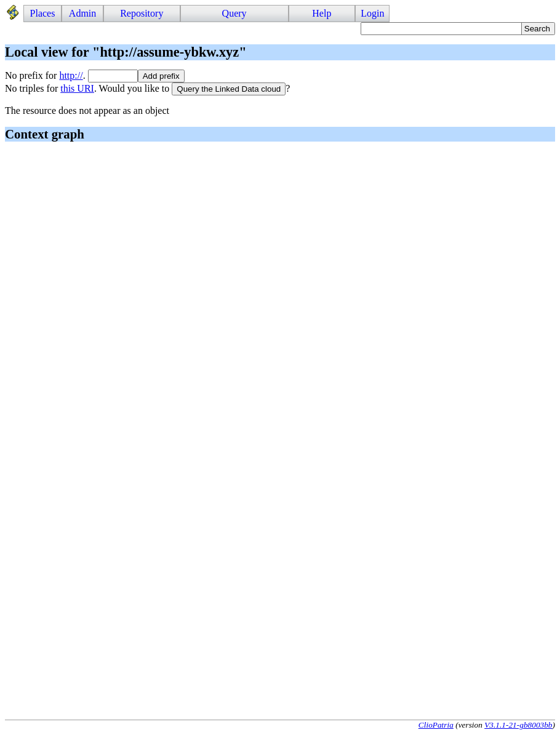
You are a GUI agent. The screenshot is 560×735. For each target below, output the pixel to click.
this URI (77, 88)
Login (372, 13)
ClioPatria (436, 725)
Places (43, 13)
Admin (82, 13)
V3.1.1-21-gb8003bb (518, 725)
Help (322, 13)
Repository (142, 13)
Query (234, 13)
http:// (71, 75)
